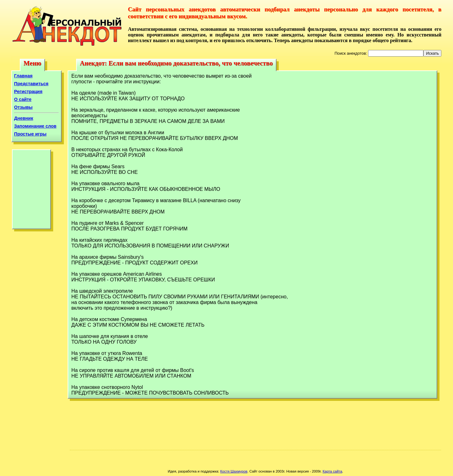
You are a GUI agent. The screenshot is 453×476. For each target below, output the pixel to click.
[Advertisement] (31, 191)
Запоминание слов (35, 126)
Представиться (31, 84)
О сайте (23, 99)
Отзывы (23, 107)
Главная (23, 76)
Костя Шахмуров (234, 471)
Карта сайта (332, 471)
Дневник (24, 118)
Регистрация (28, 91)
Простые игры (30, 134)
